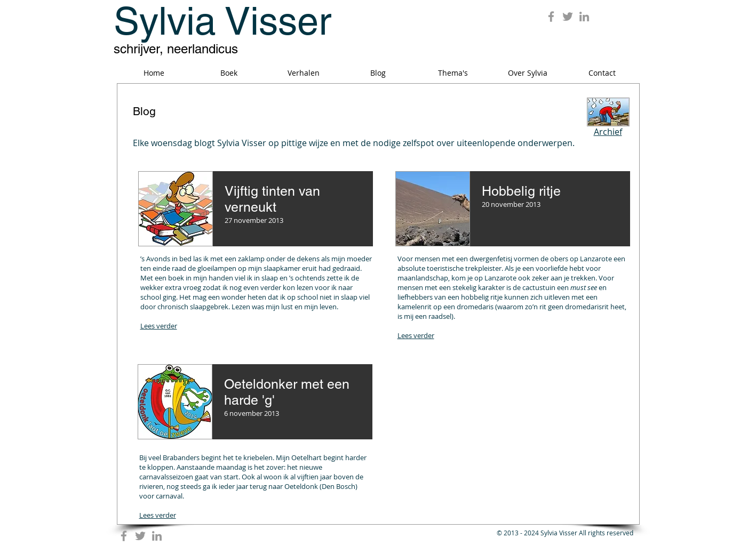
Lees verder (416, 335)
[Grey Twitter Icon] (568, 17)
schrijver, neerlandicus (176, 49)
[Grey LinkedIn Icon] (584, 17)
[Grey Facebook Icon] (551, 17)
